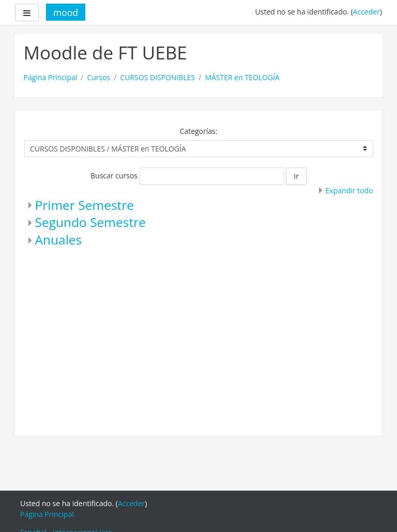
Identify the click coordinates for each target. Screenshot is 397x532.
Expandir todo (349, 191)
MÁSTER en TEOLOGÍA (242, 77)
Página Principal (51, 77)
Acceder (367, 12)
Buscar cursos (114, 176)
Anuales (59, 240)
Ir (296, 176)
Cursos (98, 77)
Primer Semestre (85, 205)
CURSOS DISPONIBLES (157, 77)
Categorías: (199, 131)
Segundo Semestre (90, 222)
